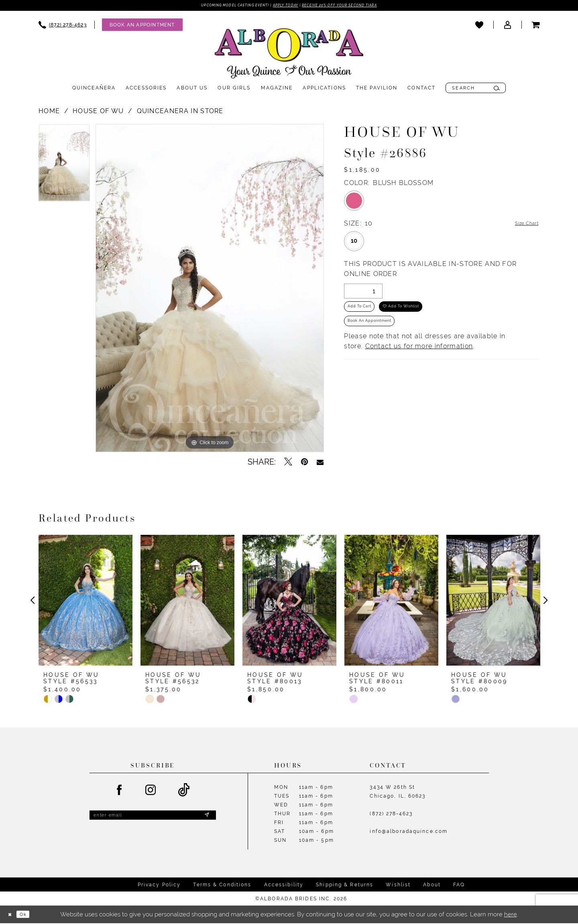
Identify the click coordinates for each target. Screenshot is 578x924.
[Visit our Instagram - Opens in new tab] (151, 792)
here (511, 915)
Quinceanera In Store (180, 113)
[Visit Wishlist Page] (479, 26)
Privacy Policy (159, 886)
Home (49, 113)
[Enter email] (153, 819)
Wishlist (398, 886)
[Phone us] (63, 26)
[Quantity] (363, 293)
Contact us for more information (419, 360)
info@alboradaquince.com (409, 833)
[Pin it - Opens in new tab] (304, 463)
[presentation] (85, 602)
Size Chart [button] (522, 225)
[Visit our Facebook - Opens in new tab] (120, 792)
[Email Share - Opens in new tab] (320, 463)
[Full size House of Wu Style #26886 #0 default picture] (210, 290)
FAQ (459, 886)
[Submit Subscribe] (206, 818)
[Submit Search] (497, 89)
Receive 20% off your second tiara (358, 6)
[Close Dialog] (12, 915)
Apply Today (285, 6)
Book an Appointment (379, 333)
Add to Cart (365, 313)
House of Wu (98, 113)
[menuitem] (63, 26)
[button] (507, 26)
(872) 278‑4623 (391, 815)
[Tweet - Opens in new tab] (288, 463)
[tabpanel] (64, 167)
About (432, 886)
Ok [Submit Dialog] (30, 915)
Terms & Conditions (222, 886)
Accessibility (284, 886)
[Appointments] (142, 26)
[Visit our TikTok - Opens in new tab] (184, 792)
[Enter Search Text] (476, 89)
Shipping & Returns (345, 886)
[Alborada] (289, 57)
